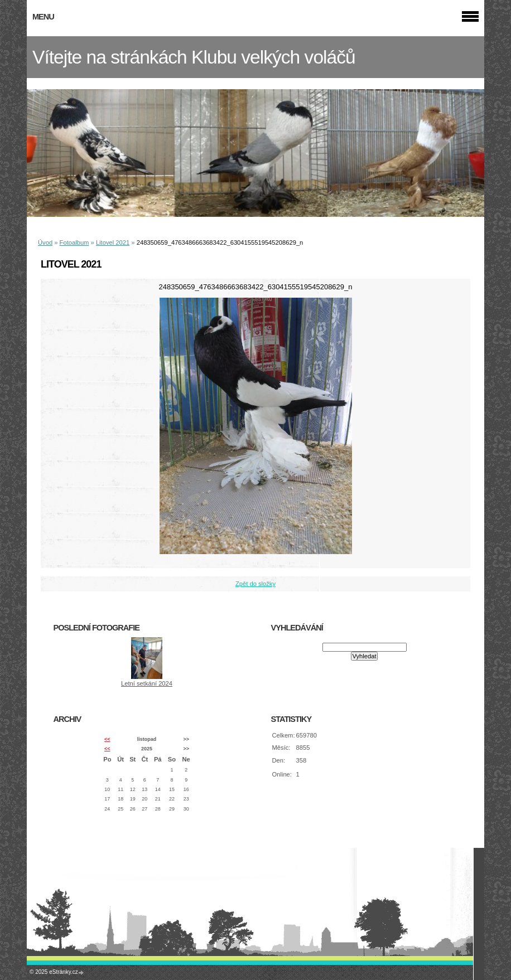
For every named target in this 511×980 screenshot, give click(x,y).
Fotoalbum (74, 242)
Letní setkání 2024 (147, 683)
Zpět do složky (255, 584)
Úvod (45, 242)
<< (107, 739)
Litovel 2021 (113, 242)
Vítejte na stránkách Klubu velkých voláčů (194, 57)
